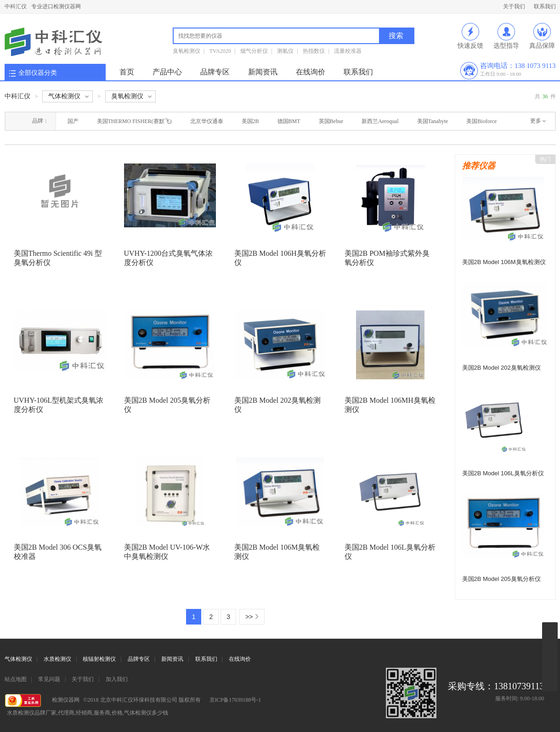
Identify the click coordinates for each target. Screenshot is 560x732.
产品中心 (167, 72)
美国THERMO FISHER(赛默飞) (134, 121)
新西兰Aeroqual (380, 121)
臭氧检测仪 (187, 51)
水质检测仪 (57, 659)
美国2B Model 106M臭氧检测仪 (504, 262)
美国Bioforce (481, 121)
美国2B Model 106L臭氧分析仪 (503, 473)
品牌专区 (215, 72)
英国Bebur (331, 121)
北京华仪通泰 (207, 121)
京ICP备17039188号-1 (235, 700)
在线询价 (311, 72)
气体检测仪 (18, 659)
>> (249, 617)
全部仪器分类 (38, 73)
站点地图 (16, 679)
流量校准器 (348, 51)
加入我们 (117, 679)
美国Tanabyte (433, 121)
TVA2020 (220, 51)
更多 (536, 121)
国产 (73, 121)
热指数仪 (314, 51)
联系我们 (545, 6)
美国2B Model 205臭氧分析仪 (501, 579)
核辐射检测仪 (99, 659)
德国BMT (289, 121)
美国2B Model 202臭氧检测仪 (501, 368)
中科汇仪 (16, 6)
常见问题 (49, 679)
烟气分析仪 (254, 51)
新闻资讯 (263, 72)
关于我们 (514, 6)
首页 (127, 72)
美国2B (250, 121)
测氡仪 (285, 51)
